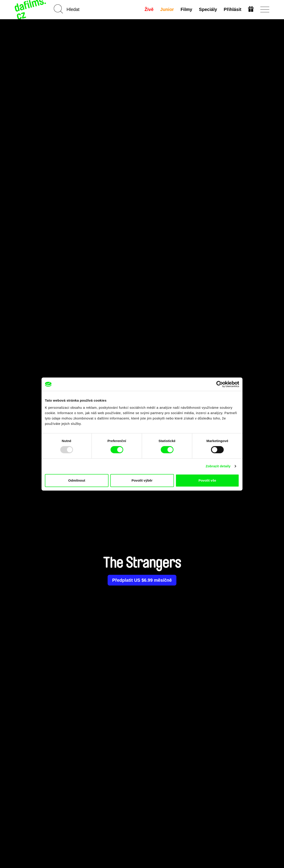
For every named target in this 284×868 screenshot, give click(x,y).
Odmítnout (77, 480)
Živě (149, 9)
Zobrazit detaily (218, 466)
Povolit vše (207, 480)
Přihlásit (233, 9)
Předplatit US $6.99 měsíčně (142, 580)
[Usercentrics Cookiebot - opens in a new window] (220, 384)
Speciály (208, 9)
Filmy (186, 9)
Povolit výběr (142, 480)
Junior (167, 9)
